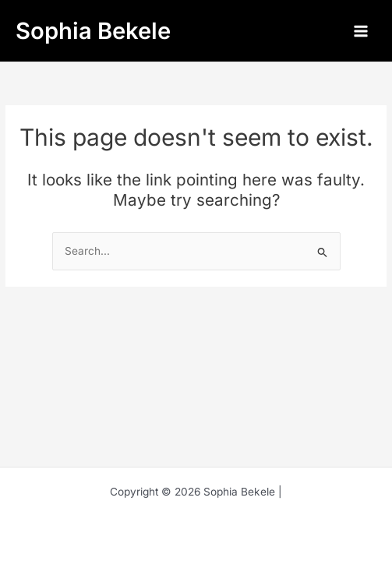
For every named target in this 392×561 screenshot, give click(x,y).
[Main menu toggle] (361, 31)
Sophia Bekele (93, 31)
